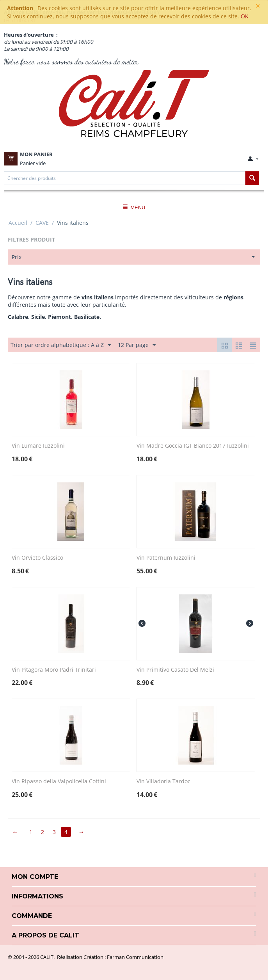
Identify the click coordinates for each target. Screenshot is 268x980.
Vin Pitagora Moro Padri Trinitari (54, 670)
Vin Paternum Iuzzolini (166, 558)
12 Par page (137, 345)
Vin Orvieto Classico (37, 558)
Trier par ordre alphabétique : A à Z (61, 345)
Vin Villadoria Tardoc (163, 782)
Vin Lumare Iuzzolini (38, 446)
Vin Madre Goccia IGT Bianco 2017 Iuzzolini (193, 446)
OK (245, 16)
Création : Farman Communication (123, 957)
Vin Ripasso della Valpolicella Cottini (59, 782)
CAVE (42, 223)
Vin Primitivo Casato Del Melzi (175, 670)
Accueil (18, 223)
